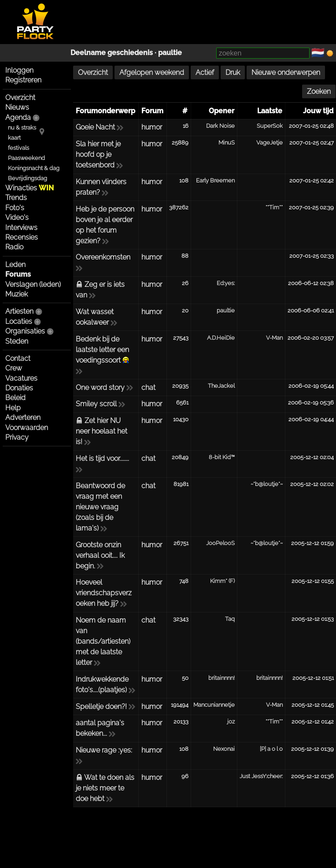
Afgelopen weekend (152, 72)
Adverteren (23, 417)
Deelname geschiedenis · (114, 53)
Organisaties (25, 331)
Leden (15, 265)
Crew (14, 368)
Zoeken (319, 91)
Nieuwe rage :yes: (104, 750)
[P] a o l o (271, 749)
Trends (16, 198)
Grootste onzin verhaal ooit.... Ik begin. (100, 555)
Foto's (15, 208)
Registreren (23, 80)
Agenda (18, 117)
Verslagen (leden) (33, 284)
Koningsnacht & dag (34, 168)
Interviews (21, 228)
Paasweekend (26, 158)
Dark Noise (220, 126)
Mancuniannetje (214, 705)
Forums (18, 274)
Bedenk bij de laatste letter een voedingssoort (102, 350)
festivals (18, 148)
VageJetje (270, 143)
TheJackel (221, 386)
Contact (18, 358)
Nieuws (17, 107)
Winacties (30, 188)
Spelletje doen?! (101, 707)
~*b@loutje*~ (267, 484)
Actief (205, 72)
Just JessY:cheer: (261, 776)
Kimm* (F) (222, 581)
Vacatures (21, 378)
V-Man (274, 338)
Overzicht (20, 98)
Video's (17, 217)
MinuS (227, 143)
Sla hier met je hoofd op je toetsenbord (98, 154)
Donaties (19, 388)
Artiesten (19, 311)
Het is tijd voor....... (102, 458)
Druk (233, 72)
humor (152, 127)
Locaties (19, 321)
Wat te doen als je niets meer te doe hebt (105, 788)
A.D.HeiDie (221, 338)
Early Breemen (215, 180)
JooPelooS (220, 543)
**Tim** (274, 207)
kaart (14, 138)
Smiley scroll (96, 404)
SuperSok (270, 126)
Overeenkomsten (103, 257)
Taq (230, 619)
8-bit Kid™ (222, 457)
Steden (17, 341)
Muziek (17, 294)
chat (148, 388)
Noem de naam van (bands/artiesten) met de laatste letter (103, 641)
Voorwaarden (27, 428)
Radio (14, 247)
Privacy (17, 437)
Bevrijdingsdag (28, 178)
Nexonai (224, 749)
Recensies (22, 237)
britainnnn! (222, 678)
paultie (170, 53)
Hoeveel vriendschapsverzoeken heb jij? (104, 593)
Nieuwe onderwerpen (286, 72)
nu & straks (22, 128)
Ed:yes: (226, 283)
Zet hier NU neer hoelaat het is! (102, 431)
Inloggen (19, 70)
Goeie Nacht (95, 127)
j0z (231, 721)
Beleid (15, 398)
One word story (100, 388)
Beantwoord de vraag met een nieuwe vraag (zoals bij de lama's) (100, 507)
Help (13, 408)
